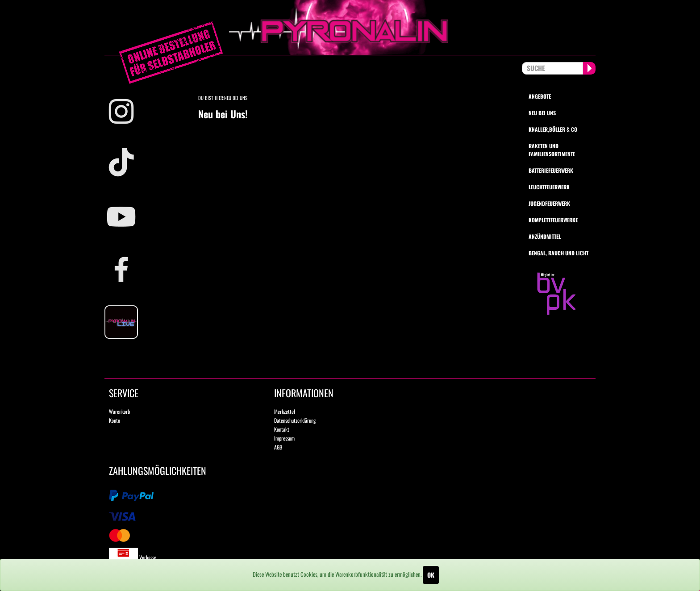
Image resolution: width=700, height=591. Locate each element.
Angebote (540, 96)
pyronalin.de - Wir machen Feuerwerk (350, 27)
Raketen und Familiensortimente (552, 150)
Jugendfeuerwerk (549, 203)
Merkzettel (285, 411)
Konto (115, 420)
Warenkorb (119, 411)
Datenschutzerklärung (295, 420)
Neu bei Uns (236, 98)
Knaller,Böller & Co (553, 129)
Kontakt (282, 429)
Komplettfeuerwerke (553, 220)
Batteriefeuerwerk (551, 170)
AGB (278, 447)
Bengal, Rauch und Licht (558, 253)
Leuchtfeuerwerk (549, 187)
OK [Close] (431, 575)
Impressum (284, 438)
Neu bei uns (542, 113)
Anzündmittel (545, 236)
